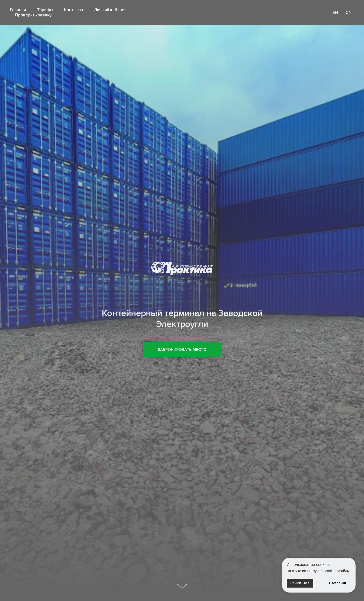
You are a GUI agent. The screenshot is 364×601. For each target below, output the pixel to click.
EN (335, 13)
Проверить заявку (33, 15)
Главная (18, 10)
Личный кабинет (110, 10)
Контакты (74, 10)
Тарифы (45, 10)
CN (349, 13)
